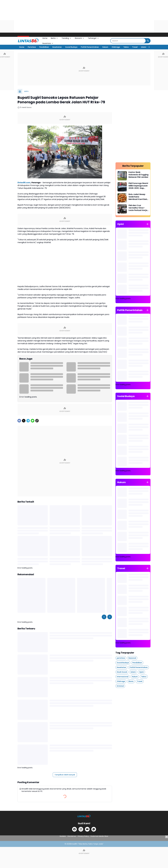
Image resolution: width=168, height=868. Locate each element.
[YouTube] (87, 829)
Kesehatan (57, 47)
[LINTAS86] (84, 816)
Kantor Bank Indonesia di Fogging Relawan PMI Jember (138, 175)
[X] (24, 421)
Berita (54, 38)
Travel (135, 47)
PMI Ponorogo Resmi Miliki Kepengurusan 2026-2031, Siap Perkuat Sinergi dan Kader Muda (138, 186)
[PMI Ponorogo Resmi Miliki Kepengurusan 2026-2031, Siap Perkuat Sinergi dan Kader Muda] (122, 187)
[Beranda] (20, 91)
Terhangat (93, 38)
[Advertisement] (70, 16)
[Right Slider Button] (148, 47)
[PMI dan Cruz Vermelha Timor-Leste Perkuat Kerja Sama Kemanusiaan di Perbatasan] (122, 209)
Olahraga (116, 47)
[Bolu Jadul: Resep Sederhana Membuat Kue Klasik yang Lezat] (122, 198)
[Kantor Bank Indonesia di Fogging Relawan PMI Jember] (122, 176)
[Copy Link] (37, 421)
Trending (66, 38)
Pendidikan (44, 47)
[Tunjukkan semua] (147, 224)
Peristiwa (32, 47)
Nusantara (48, 43)
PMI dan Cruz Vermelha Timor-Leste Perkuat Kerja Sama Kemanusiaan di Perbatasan (138, 208)
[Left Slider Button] (104, 617)
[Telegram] (28, 421)
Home (45, 38)
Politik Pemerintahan (90, 47)
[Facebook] (19, 421)
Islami (144, 47)
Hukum (105, 47)
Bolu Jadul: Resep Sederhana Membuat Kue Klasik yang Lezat (138, 197)
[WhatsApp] (33, 421)
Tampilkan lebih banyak (65, 775)
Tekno (126, 47)
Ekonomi (80, 38)
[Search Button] (148, 41)
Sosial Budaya (71, 47)
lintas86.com (24, 183)
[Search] (128, 41)
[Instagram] (81, 829)
